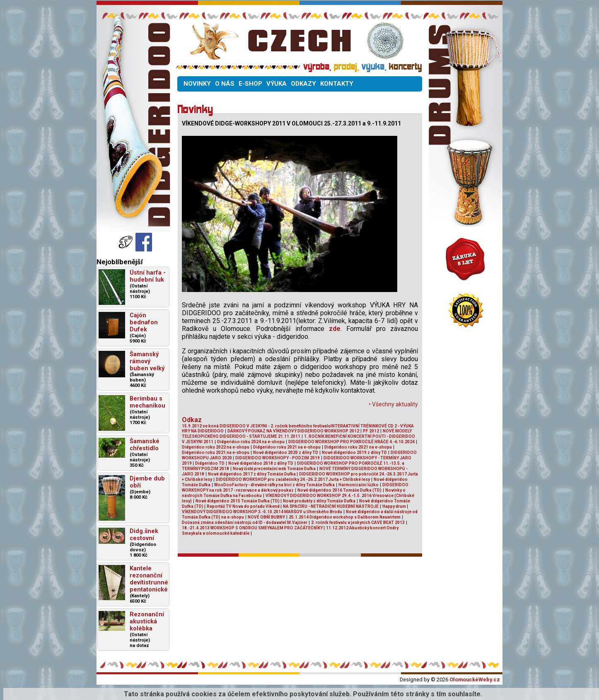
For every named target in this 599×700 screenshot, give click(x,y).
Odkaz (192, 420)
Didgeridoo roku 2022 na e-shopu (216, 447)
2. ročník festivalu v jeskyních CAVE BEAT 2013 (358, 523)
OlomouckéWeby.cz (475, 679)
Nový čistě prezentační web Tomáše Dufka (274, 469)
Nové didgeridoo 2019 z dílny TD (354, 453)
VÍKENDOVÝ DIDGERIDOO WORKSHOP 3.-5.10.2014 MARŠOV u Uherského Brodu (262, 512)
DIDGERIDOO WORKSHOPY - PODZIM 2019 (278, 458)
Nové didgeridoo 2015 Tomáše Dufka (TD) (238, 501)
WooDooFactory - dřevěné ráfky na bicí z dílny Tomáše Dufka (274, 485)
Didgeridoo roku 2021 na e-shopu (287, 447)
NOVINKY (197, 84)
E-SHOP (250, 84)
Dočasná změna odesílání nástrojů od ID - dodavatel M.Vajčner (245, 523)
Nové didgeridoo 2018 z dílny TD (261, 463)
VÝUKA (277, 84)
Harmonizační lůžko (359, 485)
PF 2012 (371, 431)
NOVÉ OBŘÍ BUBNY (266, 517)
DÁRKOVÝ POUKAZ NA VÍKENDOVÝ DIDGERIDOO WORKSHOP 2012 (293, 431)
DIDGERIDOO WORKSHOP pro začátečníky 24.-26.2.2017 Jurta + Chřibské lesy (293, 479)
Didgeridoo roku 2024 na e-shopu (251, 442)
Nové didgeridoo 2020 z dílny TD (286, 453)
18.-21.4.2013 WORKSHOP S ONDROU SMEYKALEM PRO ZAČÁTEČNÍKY (253, 528)
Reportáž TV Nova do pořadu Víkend (244, 506)
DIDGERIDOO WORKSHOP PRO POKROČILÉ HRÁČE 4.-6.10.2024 (351, 442)
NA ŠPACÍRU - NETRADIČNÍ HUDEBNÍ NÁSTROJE (331, 506)
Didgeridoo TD (210, 463)
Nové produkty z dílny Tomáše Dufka (319, 501)
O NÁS (225, 84)
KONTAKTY (337, 84)
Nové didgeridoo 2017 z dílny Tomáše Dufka (252, 474)
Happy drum (395, 506)
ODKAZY (303, 84)
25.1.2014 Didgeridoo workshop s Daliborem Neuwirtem (345, 517)
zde (335, 329)
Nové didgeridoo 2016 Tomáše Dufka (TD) (339, 490)
